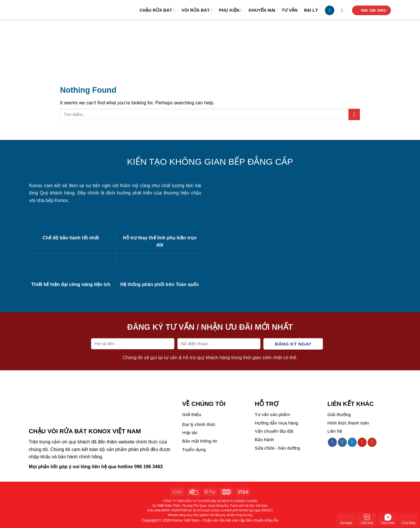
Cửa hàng (409, 519)
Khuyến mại (262, 10)
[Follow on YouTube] (372, 442)
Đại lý (311, 10)
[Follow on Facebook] (332, 442)
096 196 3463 (148, 467)
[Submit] (354, 114)
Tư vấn (290, 10)
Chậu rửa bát (157, 10)
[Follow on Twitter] (352, 442)
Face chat (388, 519)
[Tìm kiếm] (344, 10)
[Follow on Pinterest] (362, 442)
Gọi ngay (346, 519)
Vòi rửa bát (197, 10)
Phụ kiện (231, 10)
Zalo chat (367, 519)
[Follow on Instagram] (342, 442)
